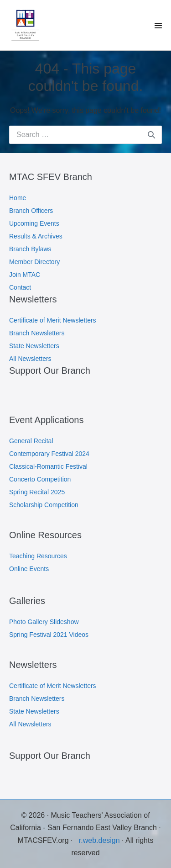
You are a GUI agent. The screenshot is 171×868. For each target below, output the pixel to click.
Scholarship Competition (44, 505)
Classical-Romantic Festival (48, 466)
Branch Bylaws (30, 249)
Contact (20, 287)
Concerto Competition (40, 479)
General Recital (31, 441)
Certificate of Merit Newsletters (53, 320)
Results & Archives (36, 236)
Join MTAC (25, 275)
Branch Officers (31, 211)
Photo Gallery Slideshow (44, 622)
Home (18, 198)
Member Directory (34, 262)
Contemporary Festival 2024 (49, 454)
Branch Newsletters (37, 333)
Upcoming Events (34, 223)
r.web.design (100, 840)
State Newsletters (34, 346)
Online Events (29, 569)
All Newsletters (30, 359)
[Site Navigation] (158, 26)
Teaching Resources (38, 556)
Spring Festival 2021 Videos (49, 635)
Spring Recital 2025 (37, 492)
